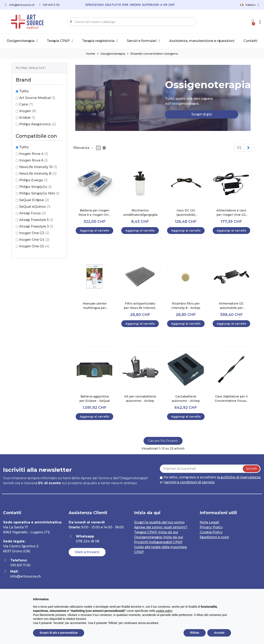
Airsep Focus (33, 213)
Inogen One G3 (34, 233)
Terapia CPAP (60, 41)
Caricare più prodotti (163, 441)
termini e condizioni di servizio (190, 482)
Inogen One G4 (34, 240)
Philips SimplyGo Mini (39, 193)
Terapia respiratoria (100, 41)
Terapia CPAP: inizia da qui (156, 532)
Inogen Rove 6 (33, 160)
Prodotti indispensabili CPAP (158, 542)
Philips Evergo (33, 180)
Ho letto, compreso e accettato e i (210, 480)
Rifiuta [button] (195, 633)
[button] (202, 114)
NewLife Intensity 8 (38, 174)
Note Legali (209, 522)
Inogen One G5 (34, 246)
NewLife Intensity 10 (38, 167)
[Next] (248, 148)
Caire (26, 104)
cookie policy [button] (164, 611)
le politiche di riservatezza (239, 477)
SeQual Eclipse (34, 200)
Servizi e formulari (143, 41)
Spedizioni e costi (214, 537)
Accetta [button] (219, 633)
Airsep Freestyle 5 (36, 220)
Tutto (24, 91)
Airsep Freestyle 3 (36, 226)
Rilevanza (83, 148)
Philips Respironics (38, 124)
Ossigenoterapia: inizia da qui (159, 537)
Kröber (27, 118)
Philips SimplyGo (35, 187)
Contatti (250, 41)
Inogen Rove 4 (34, 154)
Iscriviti (251, 469)
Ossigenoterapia (22, 41)
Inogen (28, 111)
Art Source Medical (37, 98)
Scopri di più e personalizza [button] (59, 633)
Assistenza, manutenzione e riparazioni (202, 41)
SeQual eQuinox (35, 207)
